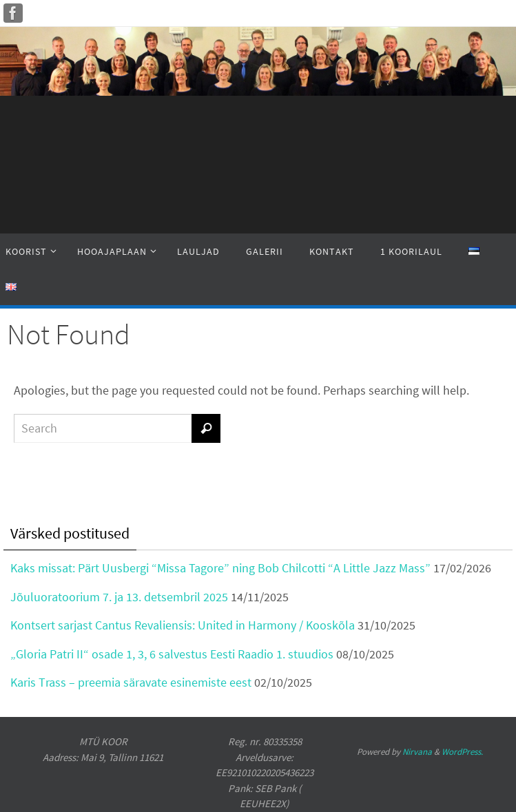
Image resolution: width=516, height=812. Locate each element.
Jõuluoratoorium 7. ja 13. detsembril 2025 (119, 597)
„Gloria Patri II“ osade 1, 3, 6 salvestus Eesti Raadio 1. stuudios (172, 654)
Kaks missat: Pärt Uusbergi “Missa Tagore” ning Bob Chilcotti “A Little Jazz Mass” (220, 568)
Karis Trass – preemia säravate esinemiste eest (131, 682)
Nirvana (417, 752)
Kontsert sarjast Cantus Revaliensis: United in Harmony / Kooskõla (183, 625)
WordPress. (462, 752)
